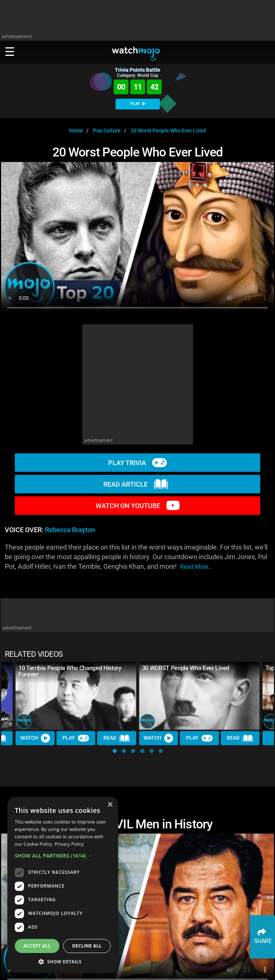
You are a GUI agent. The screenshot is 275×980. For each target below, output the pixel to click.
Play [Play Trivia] (76, 738)
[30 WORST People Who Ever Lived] (200, 696)
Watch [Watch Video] (35, 738)
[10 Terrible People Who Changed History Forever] (76, 696)
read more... (196, 567)
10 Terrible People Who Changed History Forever (70, 671)
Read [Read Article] (117, 738)
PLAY (138, 104)
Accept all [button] (37, 946)
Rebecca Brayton (70, 530)
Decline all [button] (87, 946)
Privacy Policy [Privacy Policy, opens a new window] (69, 844)
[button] (115, 751)
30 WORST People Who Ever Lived (186, 668)
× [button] (110, 805)
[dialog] (63, 885)
